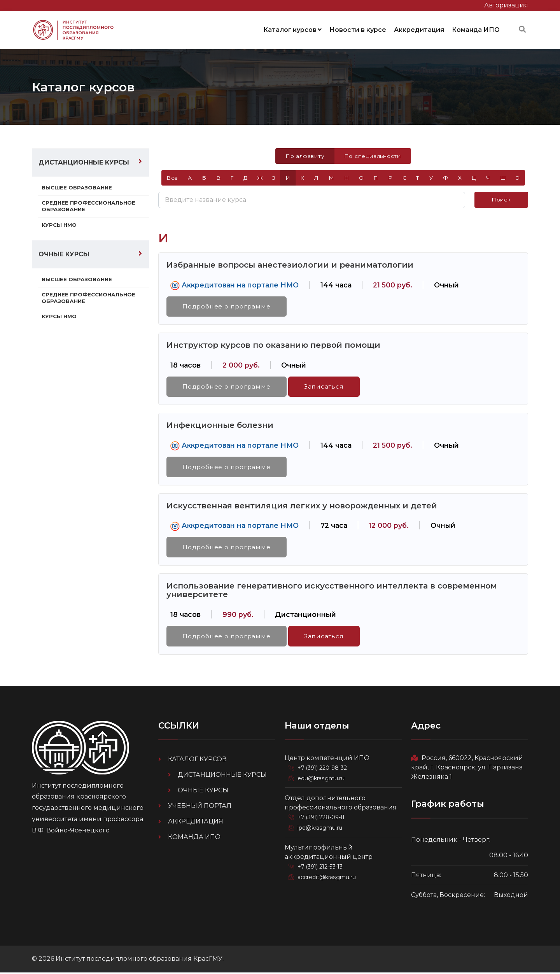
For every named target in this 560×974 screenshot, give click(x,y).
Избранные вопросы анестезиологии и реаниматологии (290, 264)
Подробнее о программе (227, 306)
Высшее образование (78, 186)
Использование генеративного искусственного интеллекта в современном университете (332, 591)
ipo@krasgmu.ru (321, 829)
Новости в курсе (358, 29)
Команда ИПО (476, 29)
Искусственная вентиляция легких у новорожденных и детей (302, 506)
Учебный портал (200, 807)
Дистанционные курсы (84, 161)
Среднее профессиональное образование (90, 205)
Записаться (326, 386)
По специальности (373, 155)
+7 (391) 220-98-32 (324, 769)
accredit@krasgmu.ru (327, 878)
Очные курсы (64, 254)
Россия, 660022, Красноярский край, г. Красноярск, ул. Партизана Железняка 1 (467, 769)
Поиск (501, 199)
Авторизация (506, 5)
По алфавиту (305, 155)
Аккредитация (419, 29)
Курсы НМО (60, 224)
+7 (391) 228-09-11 (323, 818)
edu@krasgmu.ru (322, 780)
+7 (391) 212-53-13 (322, 867)
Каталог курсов (292, 29)
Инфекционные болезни (220, 425)
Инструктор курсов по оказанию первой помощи (273, 345)
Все (169, 177)
